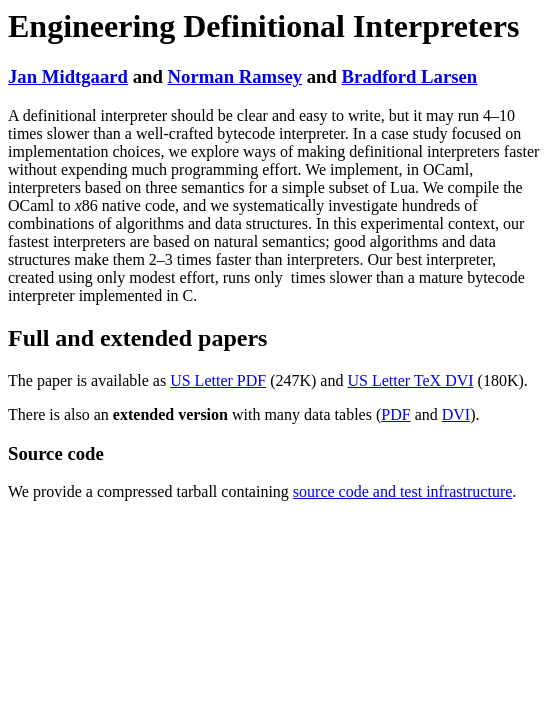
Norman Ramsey (235, 76)
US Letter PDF (218, 380)
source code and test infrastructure (402, 491)
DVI (456, 414)
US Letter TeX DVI (410, 380)
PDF (395, 414)
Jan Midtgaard (68, 76)
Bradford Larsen (410, 76)
